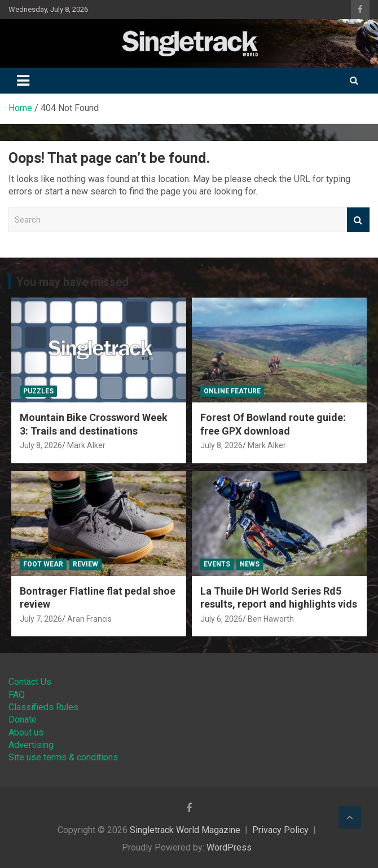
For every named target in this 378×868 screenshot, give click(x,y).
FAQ (17, 695)
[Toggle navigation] (23, 81)
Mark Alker (86, 445)
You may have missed (72, 282)
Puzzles (38, 391)
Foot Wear (43, 564)
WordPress (229, 847)
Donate (23, 719)
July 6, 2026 (221, 619)
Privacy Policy (280, 830)
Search (358, 220)
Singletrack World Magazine (185, 830)
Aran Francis (89, 619)
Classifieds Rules (43, 707)
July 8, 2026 (41, 445)
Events (217, 564)
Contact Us (30, 682)
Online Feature (232, 391)
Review (85, 564)
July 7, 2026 (41, 619)
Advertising (31, 745)
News (250, 564)
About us (26, 732)
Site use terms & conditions (63, 757)
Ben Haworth (271, 619)
